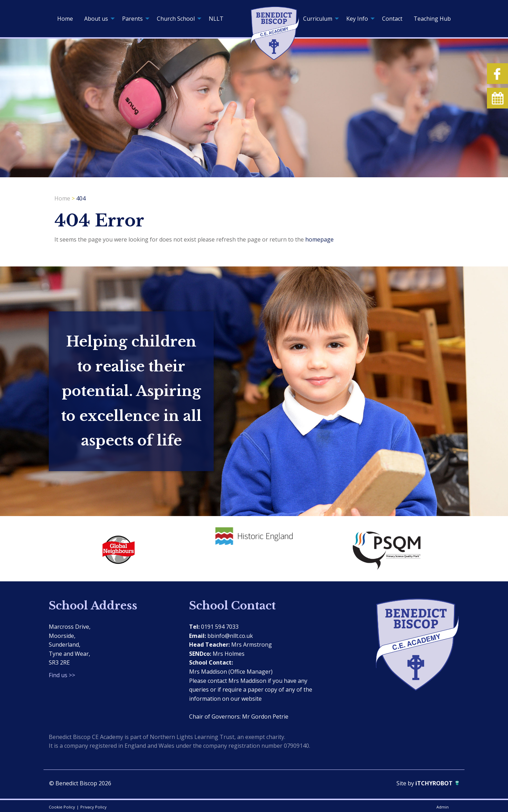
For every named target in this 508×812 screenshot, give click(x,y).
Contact (392, 19)
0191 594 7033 (220, 627)
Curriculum (318, 19)
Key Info (357, 19)
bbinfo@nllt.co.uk (230, 636)
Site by (406, 783)
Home (65, 19)
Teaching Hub (432, 19)
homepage (319, 239)
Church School (176, 19)
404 (81, 198)
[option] (117, 548)
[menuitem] (65, 19)
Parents (132, 19)
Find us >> (62, 675)
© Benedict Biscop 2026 (80, 783)
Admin (443, 807)
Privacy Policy (93, 807)
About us (96, 19)
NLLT (216, 19)
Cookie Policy (62, 807)
